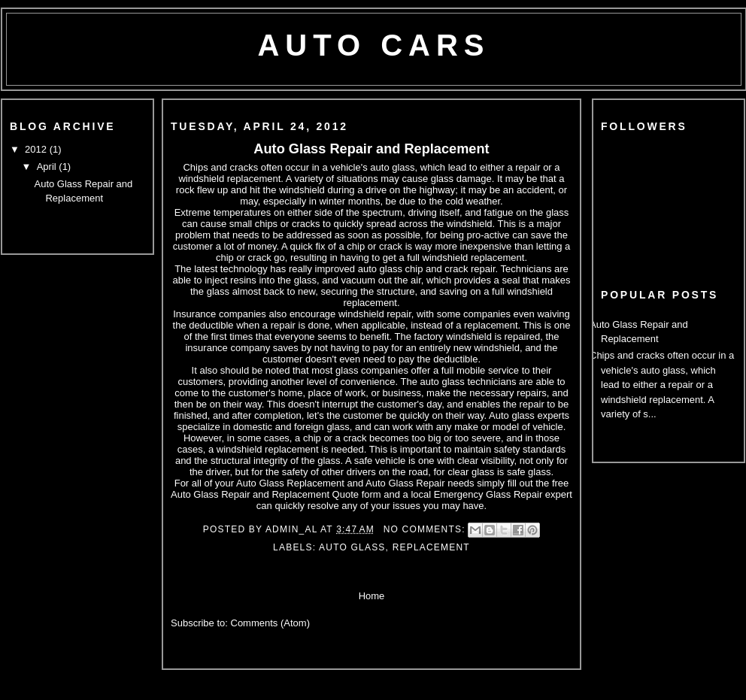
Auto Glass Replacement (290, 483)
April (48, 167)
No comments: (426, 529)
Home (372, 596)
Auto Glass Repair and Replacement (371, 149)
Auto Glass (352, 547)
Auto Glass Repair (405, 483)
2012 (37, 149)
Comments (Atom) (270, 623)
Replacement (431, 547)
